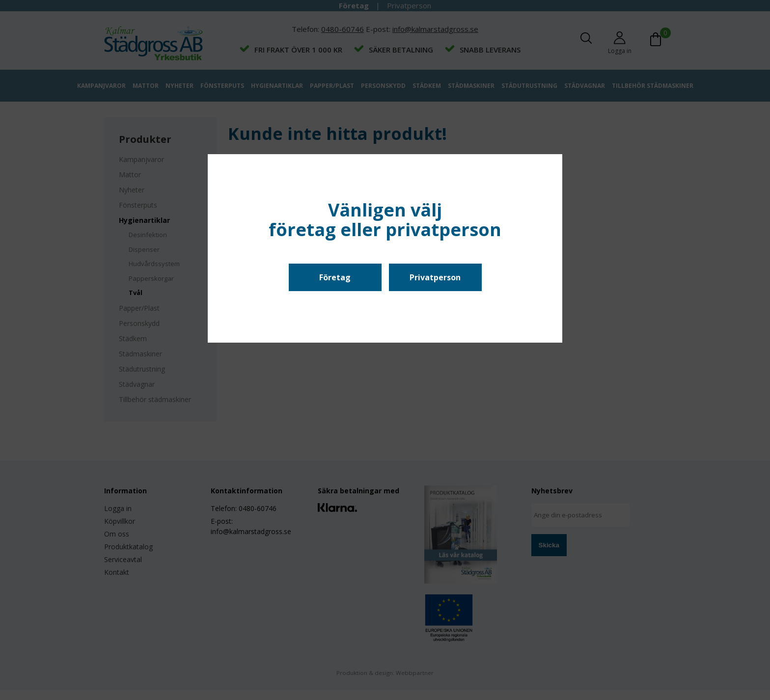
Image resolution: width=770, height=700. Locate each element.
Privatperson (435, 277)
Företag (335, 277)
